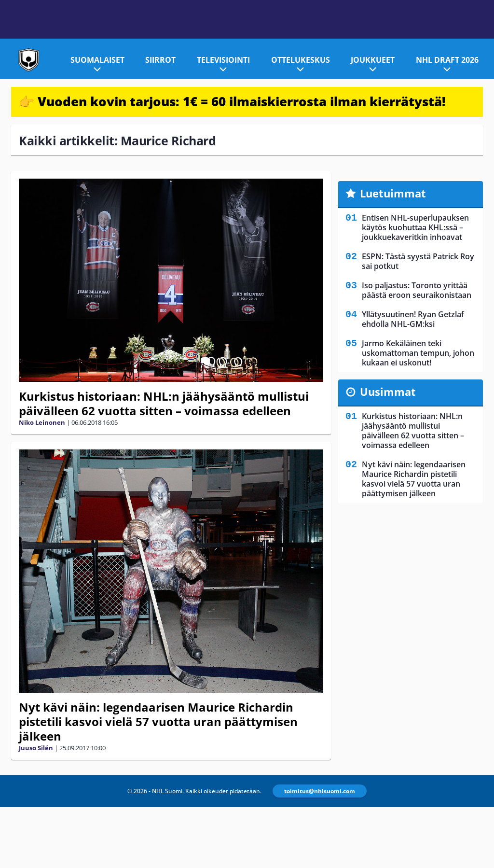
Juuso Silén (36, 748)
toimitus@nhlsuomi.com (320, 791)
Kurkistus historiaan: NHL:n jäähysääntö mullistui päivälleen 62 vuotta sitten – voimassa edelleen (164, 403)
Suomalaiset (97, 60)
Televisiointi (223, 60)
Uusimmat (388, 392)
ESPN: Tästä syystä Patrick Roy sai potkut (418, 261)
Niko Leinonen (42, 422)
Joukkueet (373, 60)
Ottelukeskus (301, 60)
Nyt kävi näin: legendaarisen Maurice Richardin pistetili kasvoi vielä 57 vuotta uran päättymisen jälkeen (158, 721)
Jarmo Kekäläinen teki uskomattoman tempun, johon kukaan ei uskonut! (418, 353)
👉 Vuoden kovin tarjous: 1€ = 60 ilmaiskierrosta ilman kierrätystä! (232, 101)
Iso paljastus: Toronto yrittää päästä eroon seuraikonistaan (417, 290)
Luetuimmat (393, 193)
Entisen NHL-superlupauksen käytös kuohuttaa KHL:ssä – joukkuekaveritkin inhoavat (415, 227)
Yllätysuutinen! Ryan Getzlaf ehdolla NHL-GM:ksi (413, 319)
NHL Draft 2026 (447, 60)
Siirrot (160, 60)
